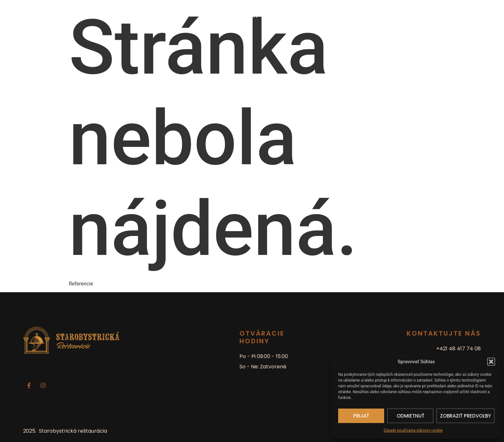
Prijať (361, 416)
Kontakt (356, 16)
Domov (249, 16)
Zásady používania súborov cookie (413, 430)
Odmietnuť (410, 416)
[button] (491, 362)
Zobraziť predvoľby (465, 416)
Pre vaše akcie (320, 16)
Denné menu (281, 16)
